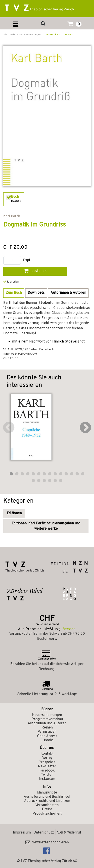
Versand (69, 629)
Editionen (14, 513)
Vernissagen (47, 732)
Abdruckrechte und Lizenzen (47, 801)
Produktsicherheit (47, 814)
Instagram (47, 779)
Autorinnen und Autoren (47, 723)
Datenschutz (44, 833)
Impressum (22, 833)
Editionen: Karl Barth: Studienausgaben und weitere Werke (46, 526)
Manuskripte (47, 793)
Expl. (27, 260)
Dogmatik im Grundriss (59, 35)
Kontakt (47, 754)
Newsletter (47, 767)
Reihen (47, 728)
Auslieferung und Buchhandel (47, 797)
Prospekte (47, 762)
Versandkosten (47, 805)
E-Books (47, 740)
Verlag (47, 758)
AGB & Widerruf (69, 833)
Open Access (47, 736)
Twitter (47, 775)
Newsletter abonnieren (47, 843)
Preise (47, 809)
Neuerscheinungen (47, 715)
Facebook (47, 771)
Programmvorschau (47, 719)
